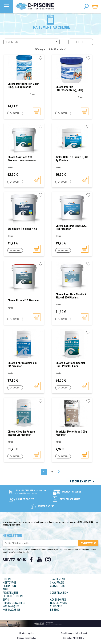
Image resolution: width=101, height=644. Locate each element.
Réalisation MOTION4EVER (74, 638)
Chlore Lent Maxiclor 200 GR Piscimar (22, 365)
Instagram (48, 560)
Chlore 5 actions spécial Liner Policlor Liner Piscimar (70, 365)
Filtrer (81, 42)
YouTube (40, 560)
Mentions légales (27, 633)
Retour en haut (83, 482)
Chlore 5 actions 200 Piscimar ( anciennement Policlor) (22, 159)
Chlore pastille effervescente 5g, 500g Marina (69, 89)
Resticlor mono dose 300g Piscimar (71, 433)
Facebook (31, 560)
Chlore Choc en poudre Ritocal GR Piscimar (21, 433)
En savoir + (15, 113)
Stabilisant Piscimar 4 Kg (22, 229)
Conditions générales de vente (74, 633)
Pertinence (32, 42)
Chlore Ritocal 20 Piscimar (23, 301)
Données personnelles (27, 638)
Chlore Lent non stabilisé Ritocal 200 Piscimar (71, 296)
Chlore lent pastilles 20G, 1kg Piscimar (71, 227)
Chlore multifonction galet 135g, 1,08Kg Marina (23, 85)
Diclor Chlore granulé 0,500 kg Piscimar (72, 159)
